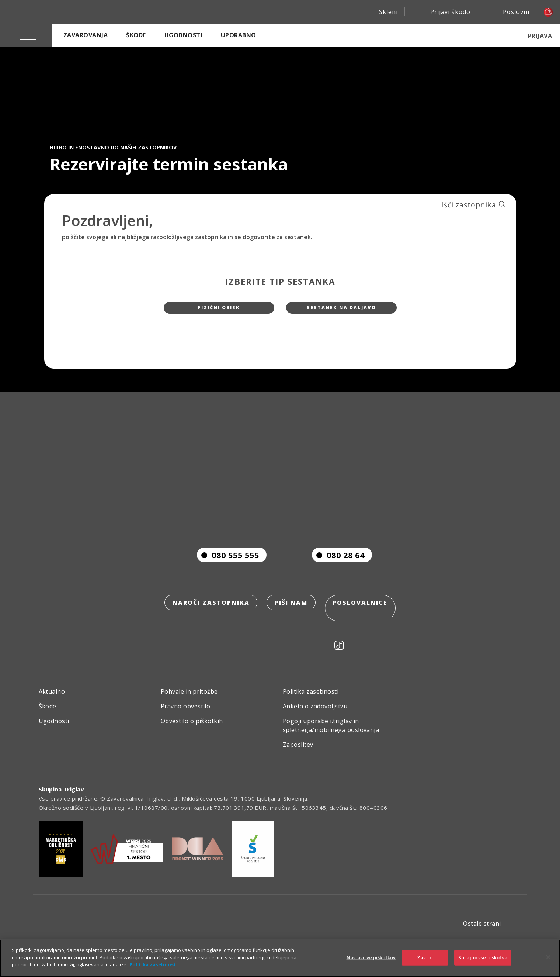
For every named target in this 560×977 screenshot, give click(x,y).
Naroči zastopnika (208, 619)
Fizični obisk (219, 311)
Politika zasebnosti (311, 697)
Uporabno (239, 35)
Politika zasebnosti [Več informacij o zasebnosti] (154, 964)
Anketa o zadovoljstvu (315, 712)
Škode (136, 35)
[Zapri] (548, 957)
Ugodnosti (183, 35)
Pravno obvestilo (186, 712)
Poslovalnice (363, 619)
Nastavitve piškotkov (371, 957)
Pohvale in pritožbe (189, 697)
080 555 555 (228, 570)
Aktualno (52, 697)
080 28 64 (338, 570)
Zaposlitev (298, 750)
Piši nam (291, 619)
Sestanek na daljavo (341, 311)
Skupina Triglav (62, 795)
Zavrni (425, 957)
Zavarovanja (86, 35)
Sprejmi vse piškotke (483, 957)
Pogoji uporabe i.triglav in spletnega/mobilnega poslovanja (331, 731)
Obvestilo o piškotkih (192, 727)
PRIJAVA (540, 36)
